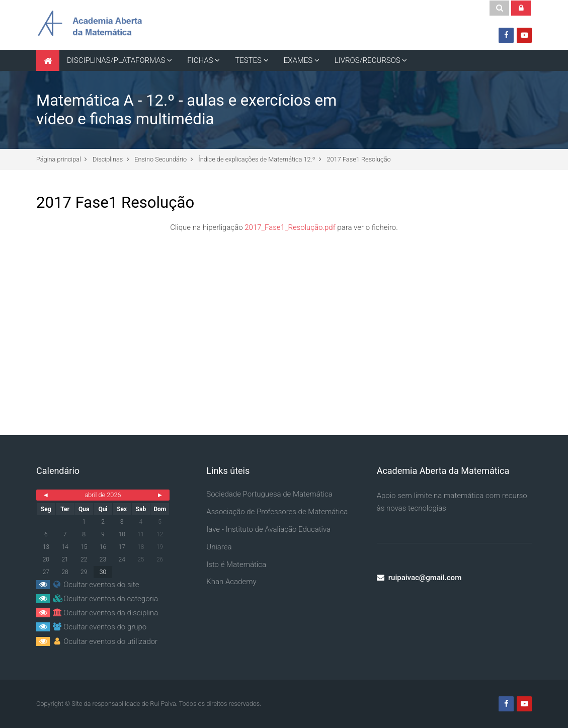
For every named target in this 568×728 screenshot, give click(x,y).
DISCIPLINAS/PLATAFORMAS (116, 60)
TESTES (248, 60)
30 (103, 572)
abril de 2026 (103, 495)
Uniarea (219, 547)
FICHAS (200, 60)
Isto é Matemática (236, 564)
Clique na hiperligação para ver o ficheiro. (284, 227)
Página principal (59, 159)
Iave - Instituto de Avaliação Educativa (268, 529)
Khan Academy (231, 582)
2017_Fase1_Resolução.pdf (290, 227)
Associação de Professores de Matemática (277, 512)
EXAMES (298, 60)
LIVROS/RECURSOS (368, 60)
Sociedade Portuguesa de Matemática (269, 494)
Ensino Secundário (160, 159)
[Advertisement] (284, 319)
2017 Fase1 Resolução (359, 159)
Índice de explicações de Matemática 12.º (257, 159)
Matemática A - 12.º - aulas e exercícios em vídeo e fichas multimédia (186, 110)
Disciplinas (108, 159)
